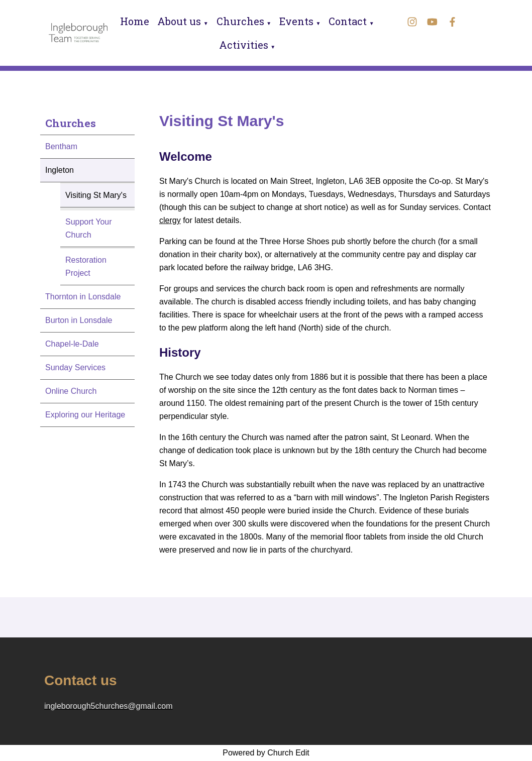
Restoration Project (86, 266)
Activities (244, 45)
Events (296, 21)
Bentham (61, 146)
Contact (348, 21)
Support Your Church (89, 228)
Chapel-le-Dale (72, 344)
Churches (240, 21)
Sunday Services (75, 367)
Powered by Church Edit (266, 753)
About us (179, 21)
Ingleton (60, 170)
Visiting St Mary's (96, 195)
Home (135, 21)
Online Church (71, 391)
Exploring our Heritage (85, 415)
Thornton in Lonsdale (83, 297)
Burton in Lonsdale (79, 320)
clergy (170, 220)
